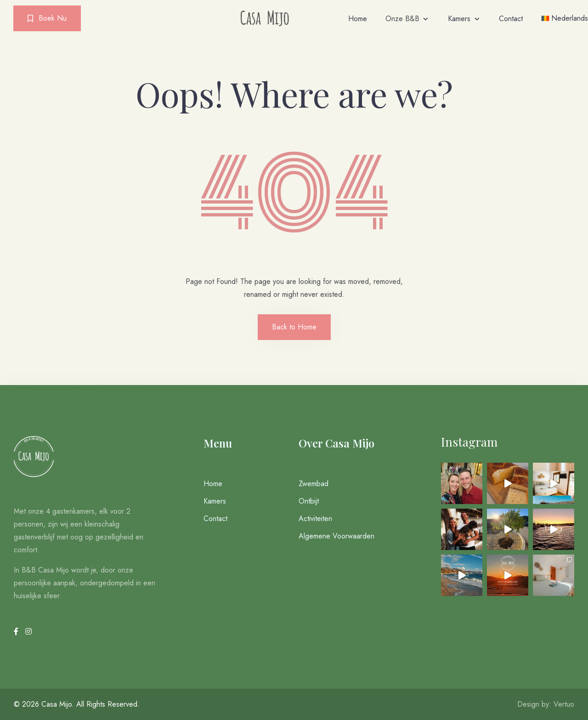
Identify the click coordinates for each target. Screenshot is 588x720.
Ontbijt (309, 501)
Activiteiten (315, 519)
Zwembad (314, 484)
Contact (511, 19)
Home (358, 19)
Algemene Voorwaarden (336, 536)
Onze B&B (402, 19)
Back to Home (294, 327)
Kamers (459, 19)
